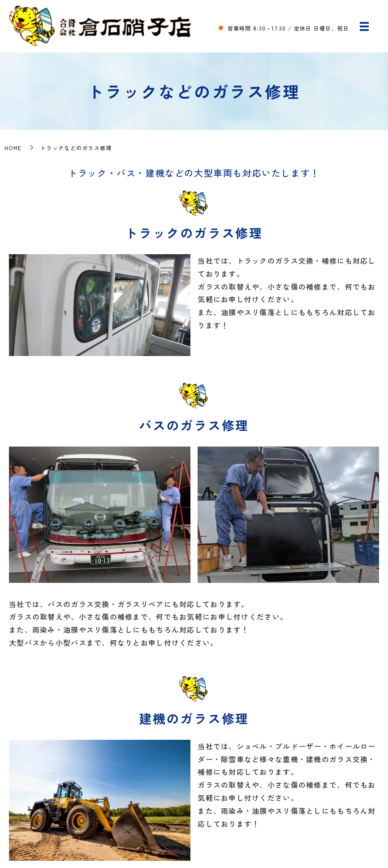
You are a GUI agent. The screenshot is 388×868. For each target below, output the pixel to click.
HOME (13, 148)
